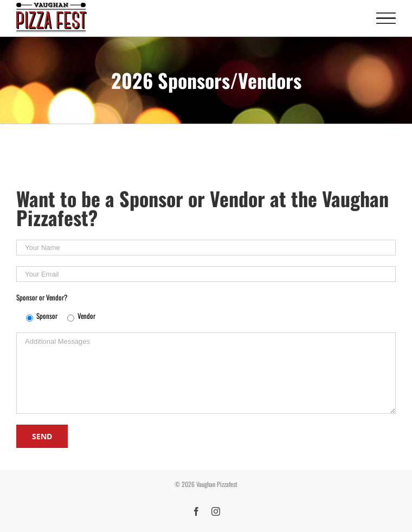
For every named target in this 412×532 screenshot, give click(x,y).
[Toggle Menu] (386, 18)
